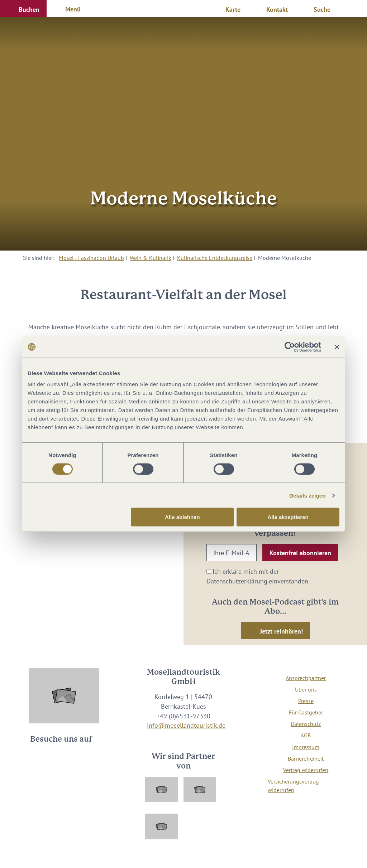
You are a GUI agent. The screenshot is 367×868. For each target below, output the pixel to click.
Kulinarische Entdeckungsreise (215, 258)
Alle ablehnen (182, 517)
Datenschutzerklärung (237, 581)
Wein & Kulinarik (151, 258)
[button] (23, 9)
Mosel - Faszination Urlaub (91, 258)
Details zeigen (307, 495)
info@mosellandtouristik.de (186, 725)
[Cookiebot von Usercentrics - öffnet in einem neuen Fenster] (290, 347)
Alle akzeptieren (288, 517)
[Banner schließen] (337, 347)
